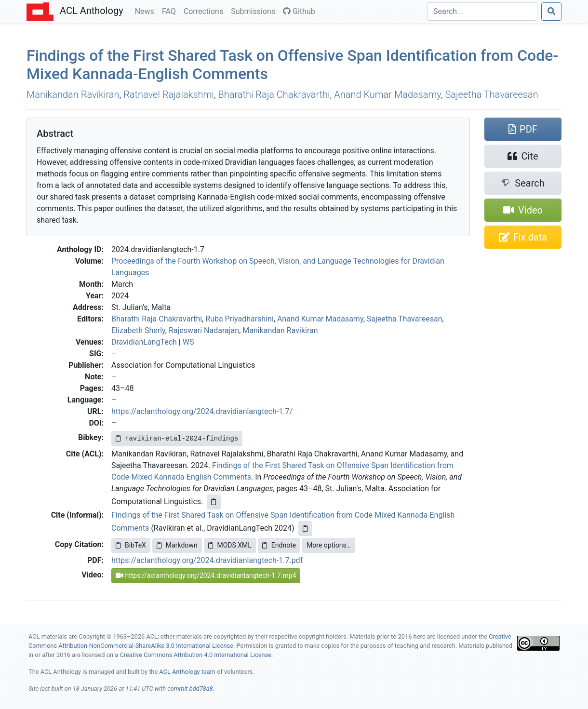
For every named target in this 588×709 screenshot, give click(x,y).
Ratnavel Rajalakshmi (169, 94)
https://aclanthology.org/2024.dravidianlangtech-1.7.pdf (207, 560)
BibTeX (131, 545)
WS (188, 342)
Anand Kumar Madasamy (388, 94)
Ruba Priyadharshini (240, 319)
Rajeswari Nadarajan (204, 330)
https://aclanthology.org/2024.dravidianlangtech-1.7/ (202, 411)
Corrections (205, 11)
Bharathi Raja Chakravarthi (274, 94)
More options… (329, 545)
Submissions (255, 11)
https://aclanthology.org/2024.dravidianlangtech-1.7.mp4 (206, 575)
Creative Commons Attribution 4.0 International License (195, 655)
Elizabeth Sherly (138, 330)
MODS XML (230, 545)
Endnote (279, 545)
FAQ (171, 11)
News (147, 11)
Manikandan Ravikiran (73, 94)
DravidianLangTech (144, 342)
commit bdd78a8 (190, 689)
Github (299, 11)
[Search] (482, 12)
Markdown (177, 545)
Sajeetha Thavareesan (492, 94)
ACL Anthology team (187, 672)
